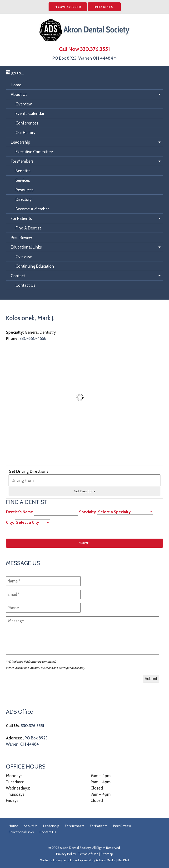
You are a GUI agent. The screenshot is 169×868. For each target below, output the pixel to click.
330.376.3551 (32, 726)
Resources (25, 190)
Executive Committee (34, 152)
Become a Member (68, 7)
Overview (24, 104)
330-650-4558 (33, 338)
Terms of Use (88, 854)
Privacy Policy (66, 854)
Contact (18, 276)
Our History (25, 133)
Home (16, 85)
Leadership (20, 142)
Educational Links (26, 247)
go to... (15, 73)
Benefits (23, 171)
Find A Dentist (104, 7)
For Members (22, 161)
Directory (24, 199)
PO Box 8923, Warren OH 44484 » (84, 58)
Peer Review (21, 238)
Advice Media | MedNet (112, 860)
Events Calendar (30, 114)
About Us (19, 94)
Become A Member (32, 209)
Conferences (27, 123)
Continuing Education (35, 266)
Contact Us (25, 285)
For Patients (21, 218)
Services (23, 180)
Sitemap (107, 854)
